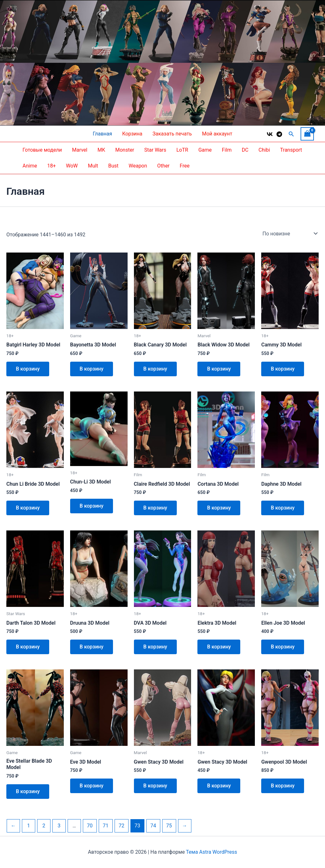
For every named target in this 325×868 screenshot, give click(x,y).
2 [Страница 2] (44, 826)
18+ (52, 166)
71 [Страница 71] (106, 826)
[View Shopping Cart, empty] (307, 134)
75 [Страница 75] (169, 826)
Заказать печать (172, 134)
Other (163, 166)
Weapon (138, 166)
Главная (102, 134)
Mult (93, 166)
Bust (113, 166)
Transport (291, 150)
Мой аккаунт (217, 134)
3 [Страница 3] (59, 826)
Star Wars (155, 150)
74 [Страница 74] (153, 826)
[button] (291, 134)
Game (205, 150)
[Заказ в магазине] (289, 233)
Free (185, 166)
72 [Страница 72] (122, 826)
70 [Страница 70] (90, 826)
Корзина (132, 134)
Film (227, 150)
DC (245, 150)
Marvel (80, 150)
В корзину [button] (28, 369)
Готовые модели (42, 150)
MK (101, 150)
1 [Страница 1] (28, 826)
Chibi (264, 150)
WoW (72, 166)
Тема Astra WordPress (212, 852)
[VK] (270, 134)
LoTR (182, 150)
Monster (125, 150)
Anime (30, 166)
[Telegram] (279, 134)
